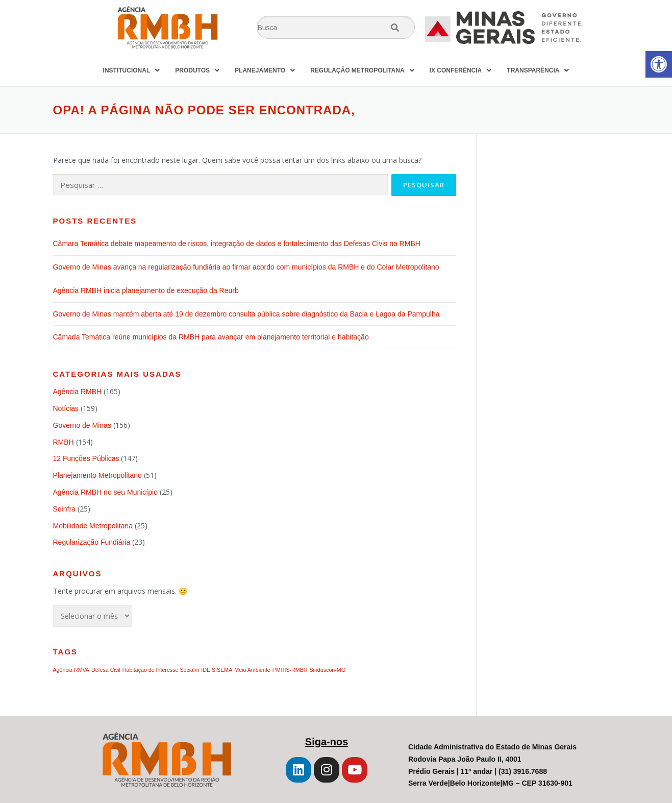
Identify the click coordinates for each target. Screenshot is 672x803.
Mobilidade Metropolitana (93, 526)
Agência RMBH (78, 392)
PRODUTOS (197, 70)
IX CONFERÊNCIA (461, 70)
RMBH (64, 442)
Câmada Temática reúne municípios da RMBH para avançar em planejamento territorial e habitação (211, 337)
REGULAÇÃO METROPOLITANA (362, 70)
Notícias (66, 408)
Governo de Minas (82, 425)
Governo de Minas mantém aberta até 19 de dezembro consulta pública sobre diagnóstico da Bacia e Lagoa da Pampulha (247, 314)
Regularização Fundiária (92, 542)
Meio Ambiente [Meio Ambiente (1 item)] (252, 670)
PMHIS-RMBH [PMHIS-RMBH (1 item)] (290, 670)
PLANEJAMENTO (265, 70)
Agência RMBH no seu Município (105, 492)
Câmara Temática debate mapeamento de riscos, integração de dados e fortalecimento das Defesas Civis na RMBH (237, 244)
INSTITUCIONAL (132, 70)
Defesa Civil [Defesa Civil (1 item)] (106, 670)
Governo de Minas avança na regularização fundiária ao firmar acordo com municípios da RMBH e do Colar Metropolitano (246, 267)
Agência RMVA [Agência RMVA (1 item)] (71, 670)
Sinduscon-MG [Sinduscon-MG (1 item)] (327, 670)
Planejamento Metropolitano (97, 475)
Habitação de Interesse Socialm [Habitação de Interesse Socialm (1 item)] (161, 670)
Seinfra (64, 509)
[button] (659, 64)
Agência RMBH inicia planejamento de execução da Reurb (146, 290)
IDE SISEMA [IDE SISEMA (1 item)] (217, 670)
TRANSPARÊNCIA (538, 70)
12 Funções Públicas (86, 458)
